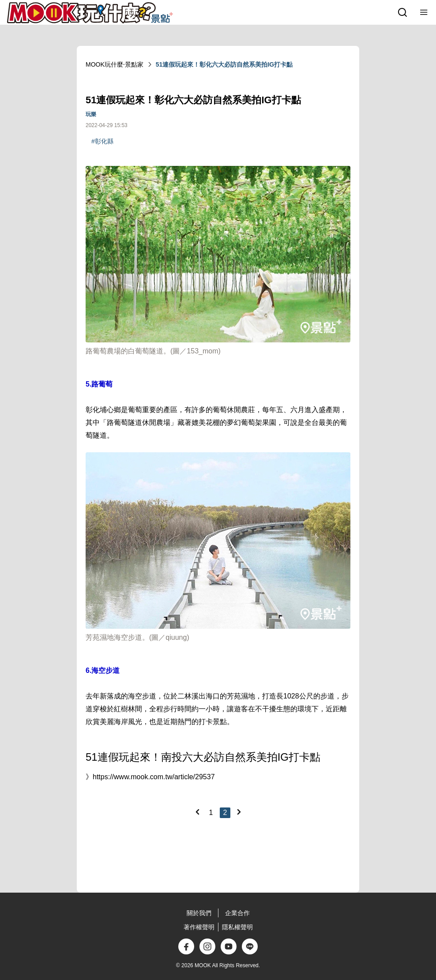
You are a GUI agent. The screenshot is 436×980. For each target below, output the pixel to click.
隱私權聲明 (237, 927)
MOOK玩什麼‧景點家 (115, 64)
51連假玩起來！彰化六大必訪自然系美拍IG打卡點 (224, 64)
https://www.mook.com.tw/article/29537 (154, 777)
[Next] (239, 812)
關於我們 (199, 913)
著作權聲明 (199, 927)
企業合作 (237, 913)
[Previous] (197, 812)
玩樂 (91, 114)
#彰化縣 (102, 141)
